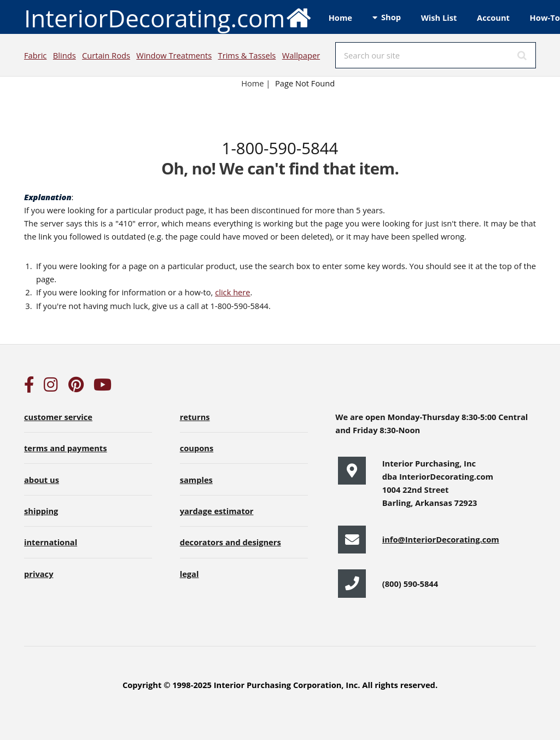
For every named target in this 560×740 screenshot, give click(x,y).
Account (493, 18)
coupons (197, 448)
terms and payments (66, 448)
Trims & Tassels (247, 55)
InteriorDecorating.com (168, 17)
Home (340, 18)
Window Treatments (174, 55)
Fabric (35, 55)
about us (42, 480)
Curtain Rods (106, 55)
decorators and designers (231, 542)
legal (189, 574)
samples (196, 480)
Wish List (439, 18)
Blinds (65, 55)
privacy (39, 574)
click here (232, 292)
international (51, 542)
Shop (391, 17)
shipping (41, 511)
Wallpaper (301, 55)
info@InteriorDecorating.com (441, 539)
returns (195, 417)
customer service (58, 417)
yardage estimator (217, 511)
